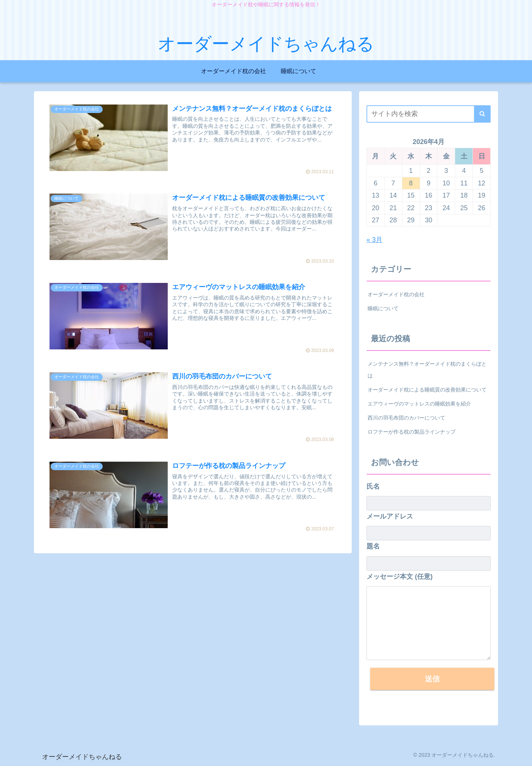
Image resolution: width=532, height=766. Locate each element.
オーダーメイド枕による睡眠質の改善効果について (427, 390)
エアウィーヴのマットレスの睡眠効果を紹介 (419, 404)
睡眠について (383, 308)
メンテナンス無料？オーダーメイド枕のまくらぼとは (427, 370)
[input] (429, 114)
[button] (482, 114)
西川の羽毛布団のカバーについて (406, 418)
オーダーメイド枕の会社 (396, 294)
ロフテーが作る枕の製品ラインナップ (412, 432)
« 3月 (374, 240)
